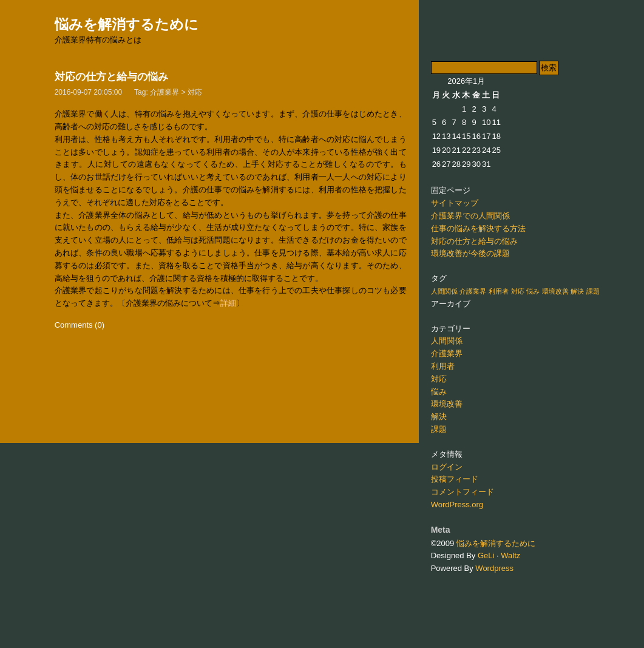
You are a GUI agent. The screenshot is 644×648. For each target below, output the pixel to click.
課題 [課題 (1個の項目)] (593, 291)
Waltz (510, 555)
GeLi (486, 555)
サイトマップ (455, 203)
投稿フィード (455, 479)
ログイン (447, 467)
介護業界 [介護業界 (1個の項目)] (473, 291)
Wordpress (494, 568)
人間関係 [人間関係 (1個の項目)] (444, 291)
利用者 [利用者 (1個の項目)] (499, 291)
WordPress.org (457, 505)
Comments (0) (80, 325)
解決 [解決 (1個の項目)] (577, 291)
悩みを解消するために (127, 24)
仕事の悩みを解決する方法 (478, 228)
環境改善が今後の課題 (470, 253)
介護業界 (164, 92)
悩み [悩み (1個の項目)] (533, 291)
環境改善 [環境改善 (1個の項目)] (555, 291)
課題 (439, 429)
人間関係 (447, 341)
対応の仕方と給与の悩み (111, 77)
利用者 (443, 366)
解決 (439, 417)
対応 (195, 92)
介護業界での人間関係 (470, 216)
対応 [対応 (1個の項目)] (518, 291)
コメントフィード (463, 492)
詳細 (228, 303)
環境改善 (447, 404)
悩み (439, 392)
